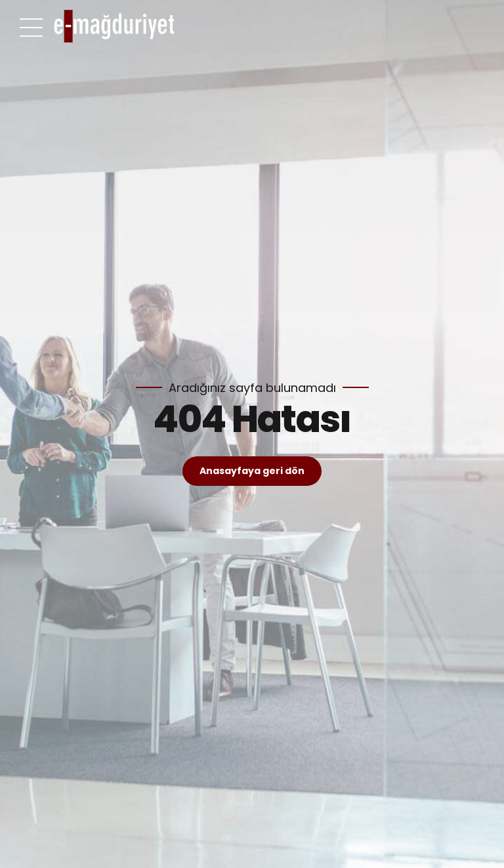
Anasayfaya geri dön (252, 471)
